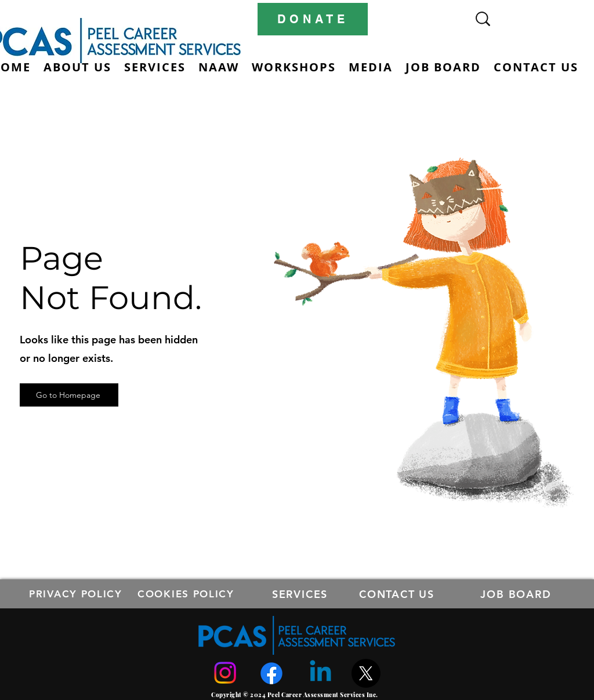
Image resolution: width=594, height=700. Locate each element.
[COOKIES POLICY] (187, 594)
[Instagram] (225, 673)
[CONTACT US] (398, 594)
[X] (366, 673)
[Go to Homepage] (69, 395)
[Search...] (521, 19)
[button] (155, 67)
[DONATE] (313, 19)
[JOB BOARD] (517, 594)
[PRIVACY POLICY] (77, 594)
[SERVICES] (301, 594)
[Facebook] (271, 673)
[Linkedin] (320, 673)
